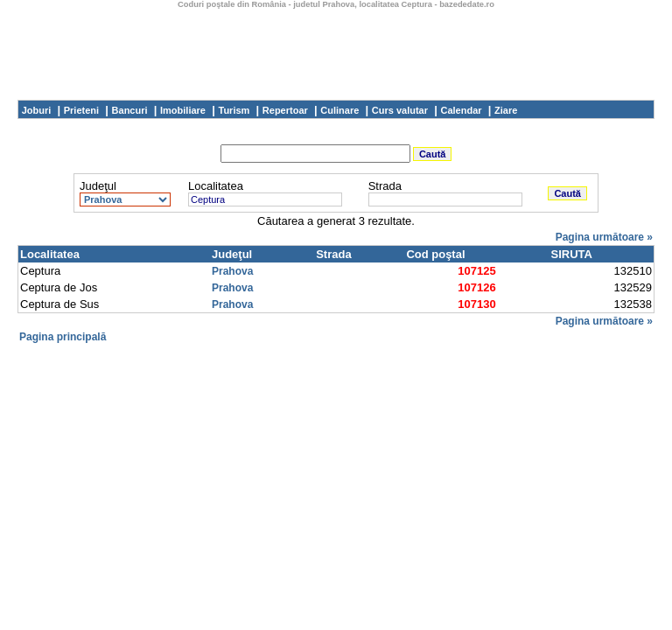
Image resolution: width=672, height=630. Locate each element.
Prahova (232, 271)
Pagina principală (63, 337)
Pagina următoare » (604, 237)
